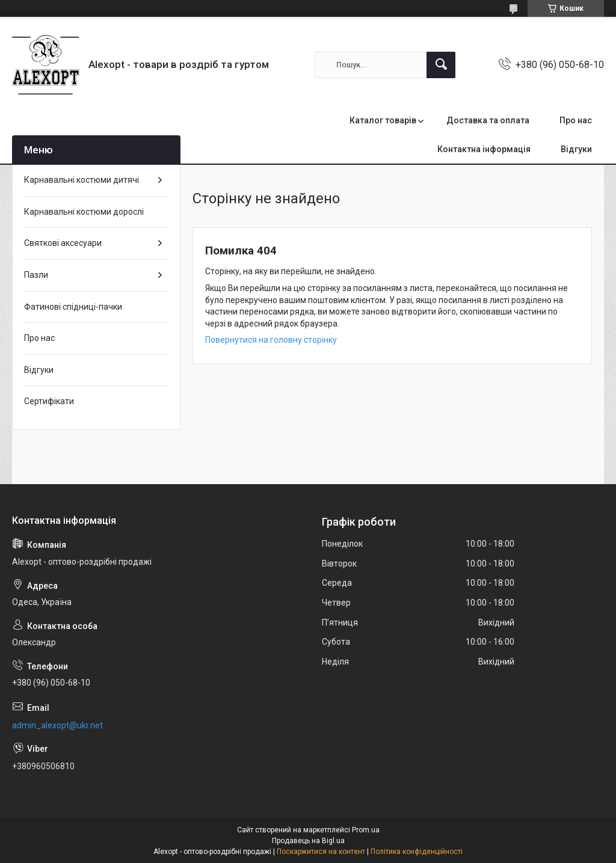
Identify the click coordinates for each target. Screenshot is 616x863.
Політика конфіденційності (417, 852)
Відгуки (576, 149)
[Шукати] (441, 65)
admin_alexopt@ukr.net (57, 725)
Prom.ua (366, 830)
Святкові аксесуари (63, 243)
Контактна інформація (484, 149)
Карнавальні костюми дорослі (84, 212)
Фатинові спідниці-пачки (73, 307)
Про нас (576, 120)
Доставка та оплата (488, 120)
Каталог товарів (383, 120)
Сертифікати (49, 401)
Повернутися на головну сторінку (271, 340)
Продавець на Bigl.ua (308, 841)
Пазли (36, 275)
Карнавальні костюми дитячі (82, 180)
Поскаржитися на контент (321, 852)
